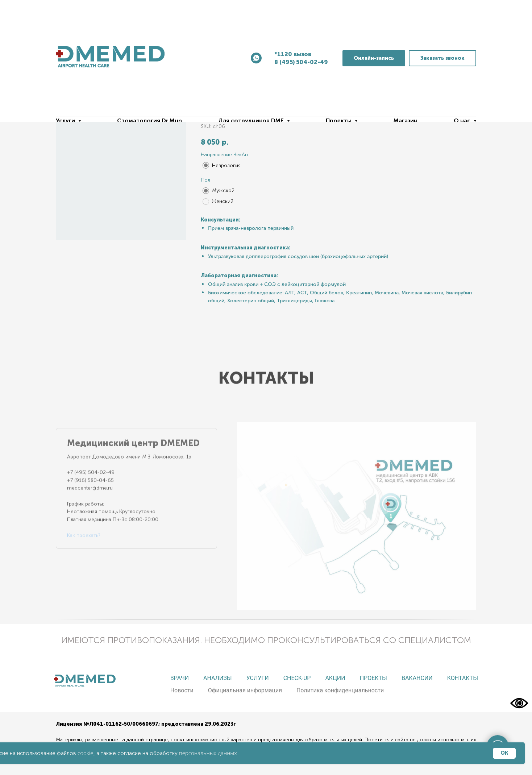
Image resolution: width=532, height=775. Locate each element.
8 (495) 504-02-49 (301, 62)
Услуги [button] (66, 121)
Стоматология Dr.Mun (149, 121)
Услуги (258, 678)
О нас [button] (463, 121)
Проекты (373, 678)
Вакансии (417, 678)
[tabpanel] (357, 509)
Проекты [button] (339, 121)
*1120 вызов (293, 54)
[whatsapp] (256, 58)
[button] (442, 58)
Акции (335, 678)
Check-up (297, 678)
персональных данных (208, 753)
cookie (86, 753)
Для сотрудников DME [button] (252, 121)
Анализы (218, 678)
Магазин (406, 121)
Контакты (463, 678)
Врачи (180, 678)
